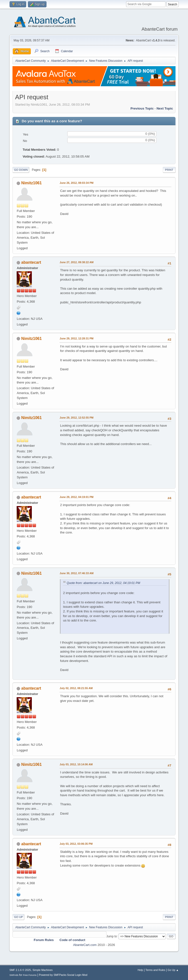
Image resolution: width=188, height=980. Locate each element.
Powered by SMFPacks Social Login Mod (63, 975)
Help (140, 970)
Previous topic (142, 108)
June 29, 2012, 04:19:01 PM (76, 497)
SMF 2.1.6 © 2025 (20, 970)
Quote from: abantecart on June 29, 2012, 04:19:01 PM (103, 583)
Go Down (21, 170)
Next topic (165, 108)
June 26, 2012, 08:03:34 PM (76, 183)
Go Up (18, 917)
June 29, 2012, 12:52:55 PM (76, 418)
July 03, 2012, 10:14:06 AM (76, 764)
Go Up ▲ (173, 970)
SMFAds (14, 975)
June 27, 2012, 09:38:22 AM (76, 262)
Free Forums (30, 975)
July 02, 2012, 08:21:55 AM (76, 688)
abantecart (31, 262)
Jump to (112, 936)
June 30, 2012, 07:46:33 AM (76, 573)
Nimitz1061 (32, 183)
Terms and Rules (155, 970)
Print (169, 170)
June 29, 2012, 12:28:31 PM (76, 338)
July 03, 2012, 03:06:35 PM (76, 844)
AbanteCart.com (85, 945)
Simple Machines (43, 970)
